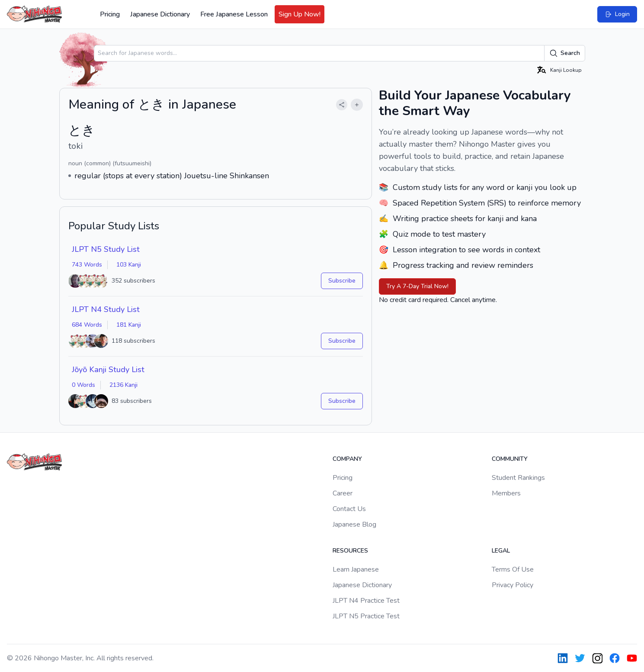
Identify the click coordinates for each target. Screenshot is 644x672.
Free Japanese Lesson (234, 14)
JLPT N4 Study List (106, 309)
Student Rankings (518, 478)
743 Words (87, 265)
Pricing (110, 14)
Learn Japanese (356, 569)
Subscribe (342, 281)
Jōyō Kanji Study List (108, 370)
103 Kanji (129, 265)
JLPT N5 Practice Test (366, 616)
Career (343, 493)
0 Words (83, 385)
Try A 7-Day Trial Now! (417, 286)
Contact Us (349, 509)
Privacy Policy (513, 585)
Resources (350, 551)
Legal (501, 551)
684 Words (87, 325)
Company (347, 459)
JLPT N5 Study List (106, 249)
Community (510, 459)
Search (565, 53)
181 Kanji (129, 325)
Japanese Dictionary (160, 14)
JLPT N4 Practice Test (366, 601)
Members (506, 493)
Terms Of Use (513, 569)
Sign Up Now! (300, 14)
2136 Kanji (123, 385)
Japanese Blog (354, 524)
